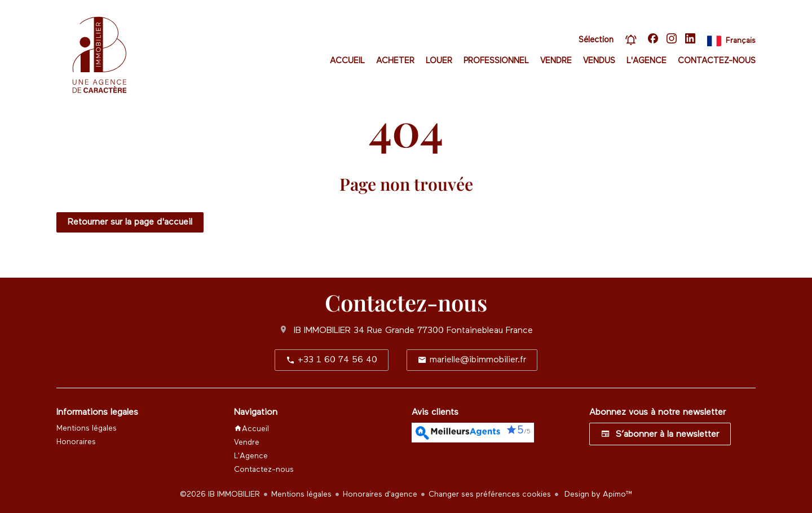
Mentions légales (301, 494)
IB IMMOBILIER (322, 331)
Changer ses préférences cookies (490, 494)
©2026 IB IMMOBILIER (220, 494)
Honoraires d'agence (380, 494)
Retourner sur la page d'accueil (130, 222)
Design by (597, 494)
